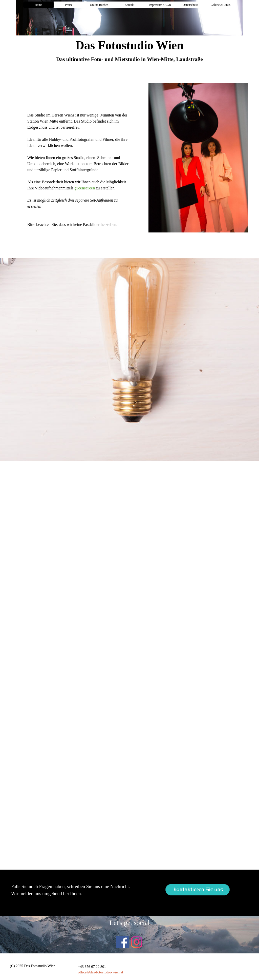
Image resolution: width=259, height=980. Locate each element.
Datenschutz (190, 5)
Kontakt (130, 5)
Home (38, 5)
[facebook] (123, 942)
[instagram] (137, 942)
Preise (69, 5)
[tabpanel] (129, 59)
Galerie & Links (221, 5)
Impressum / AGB (160, 5)
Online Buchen (99, 5)
